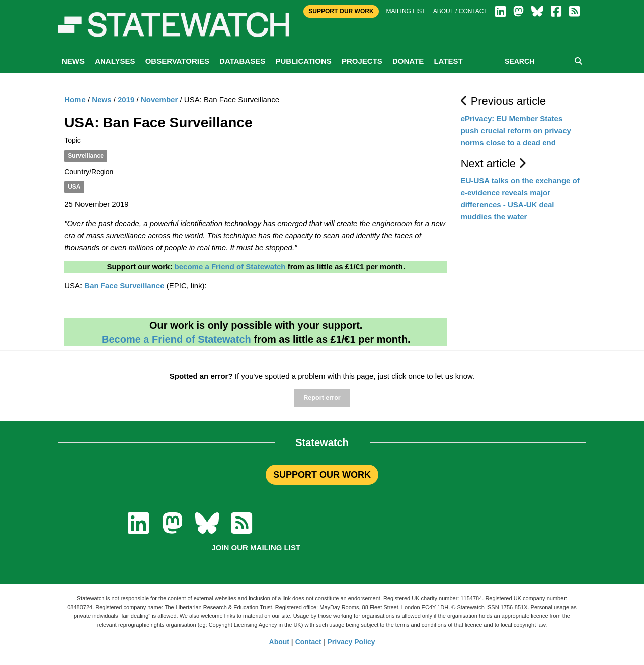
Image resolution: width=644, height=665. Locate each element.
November (159, 99)
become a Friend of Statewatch (230, 267)
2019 (126, 99)
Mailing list (406, 11)
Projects (362, 61)
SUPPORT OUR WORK (322, 475)
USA (74, 187)
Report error (322, 398)
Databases (242, 61)
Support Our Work (341, 11)
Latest (448, 61)
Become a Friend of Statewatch (176, 339)
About (279, 642)
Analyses (115, 61)
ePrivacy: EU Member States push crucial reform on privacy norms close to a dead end (516, 131)
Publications (303, 61)
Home (75, 99)
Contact (308, 642)
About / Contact (460, 11)
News (73, 61)
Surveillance (86, 156)
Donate (408, 61)
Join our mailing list (256, 547)
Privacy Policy (351, 642)
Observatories (177, 61)
